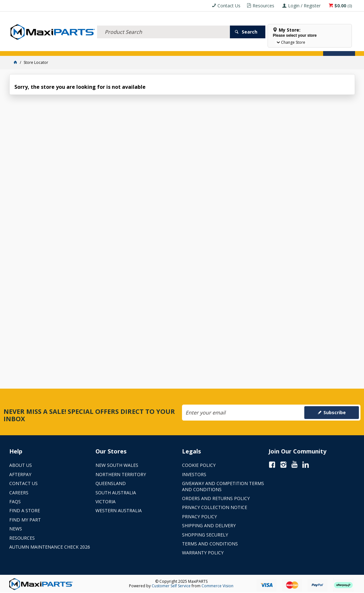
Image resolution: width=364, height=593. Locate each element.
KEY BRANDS (186, 47)
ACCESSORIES (24, 47)
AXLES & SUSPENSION (153, 47)
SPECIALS (211, 47)
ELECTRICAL (51, 47)
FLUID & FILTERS (81, 47)
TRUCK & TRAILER (115, 47)
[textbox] (163, 24)
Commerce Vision (217, 586)
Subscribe (335, 412)
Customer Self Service (171, 586)
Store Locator (240, 47)
